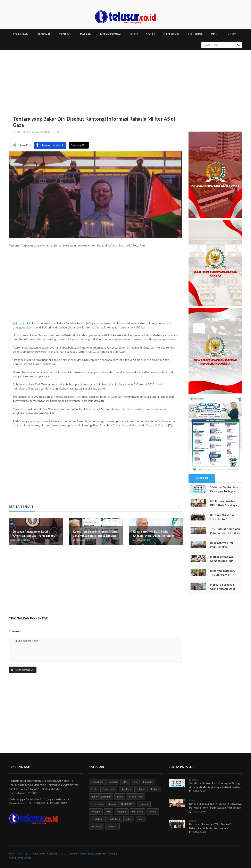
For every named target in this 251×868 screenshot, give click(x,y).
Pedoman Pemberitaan (80, 854)
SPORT (150, 34)
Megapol (96, 812)
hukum (155, 789)
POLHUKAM (21, 34)
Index (120, 797)
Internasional (136, 797)
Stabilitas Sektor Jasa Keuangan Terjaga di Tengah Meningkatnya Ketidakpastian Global (215, 787)
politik (129, 819)
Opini (215, 34)
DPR (135, 782)
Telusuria (112, 826)
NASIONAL (44, 34)
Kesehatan (97, 804)
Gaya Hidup (109, 789)
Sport (141, 819)
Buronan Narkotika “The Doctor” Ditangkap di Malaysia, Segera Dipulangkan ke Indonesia (210, 828)
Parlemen (138, 812)
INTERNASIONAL (110, 34)
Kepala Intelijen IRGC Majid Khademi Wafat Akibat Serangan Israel (154, 535)
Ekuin (94, 789)
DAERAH (86, 34)
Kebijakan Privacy (56, 854)
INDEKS (232, 34)
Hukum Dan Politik (101, 797)
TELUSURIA (195, 34)
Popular (202, 478)
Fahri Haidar (45, 132)
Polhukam (114, 819)
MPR (108, 812)
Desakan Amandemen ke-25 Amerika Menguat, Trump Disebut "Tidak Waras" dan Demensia (35, 535)
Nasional (122, 812)
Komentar (15, 631)
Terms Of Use (24, 858)
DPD (125, 782)
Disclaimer (100, 854)
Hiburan (141, 789)
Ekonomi (148, 782)
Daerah (113, 782)
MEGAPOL (65, 34)
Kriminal (144, 804)
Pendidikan (97, 819)
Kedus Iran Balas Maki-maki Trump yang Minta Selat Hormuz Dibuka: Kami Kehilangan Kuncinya (95, 535)
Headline (126, 789)
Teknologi (96, 826)
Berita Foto (97, 782)
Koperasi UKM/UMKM (121, 804)
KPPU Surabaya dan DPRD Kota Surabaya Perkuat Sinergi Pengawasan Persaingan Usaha (215, 808)
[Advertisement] (126, 81)
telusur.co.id (21, 323)
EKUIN (134, 34)
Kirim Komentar (23, 670)
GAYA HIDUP (171, 34)
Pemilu (153, 812)
